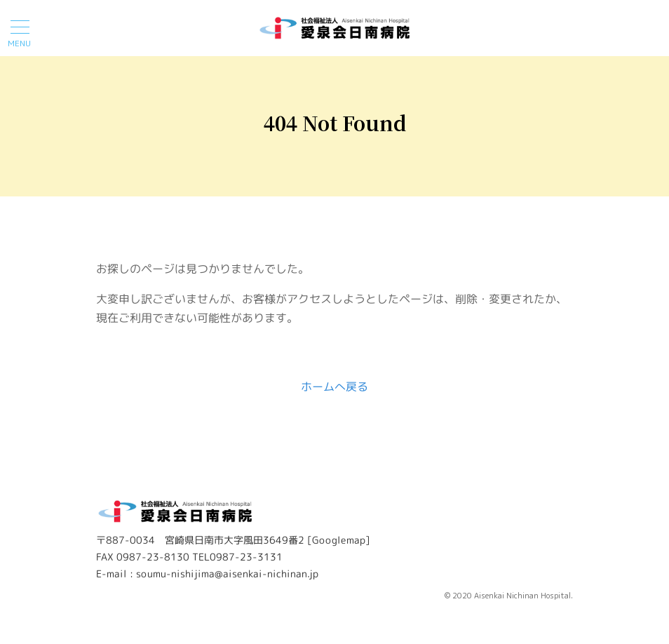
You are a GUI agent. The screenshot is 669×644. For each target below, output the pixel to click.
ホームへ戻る (334, 387)
